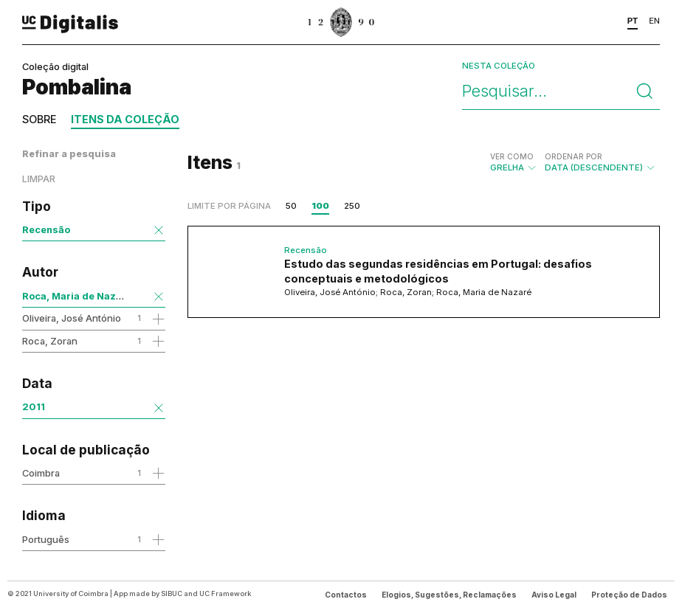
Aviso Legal (554, 595)
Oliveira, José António (72, 318)
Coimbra (41, 473)
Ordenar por (573, 156)
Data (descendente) (600, 162)
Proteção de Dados (629, 595)
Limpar (39, 179)
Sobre (39, 119)
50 (291, 206)
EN (654, 21)
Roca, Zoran (50, 341)
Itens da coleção (125, 119)
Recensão (46, 229)
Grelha (514, 162)
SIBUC (172, 593)
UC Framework (225, 593)
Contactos (346, 595)
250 (352, 206)
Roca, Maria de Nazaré (77, 296)
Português (46, 539)
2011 (34, 406)
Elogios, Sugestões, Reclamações (449, 595)
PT (633, 21)
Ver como (512, 156)
